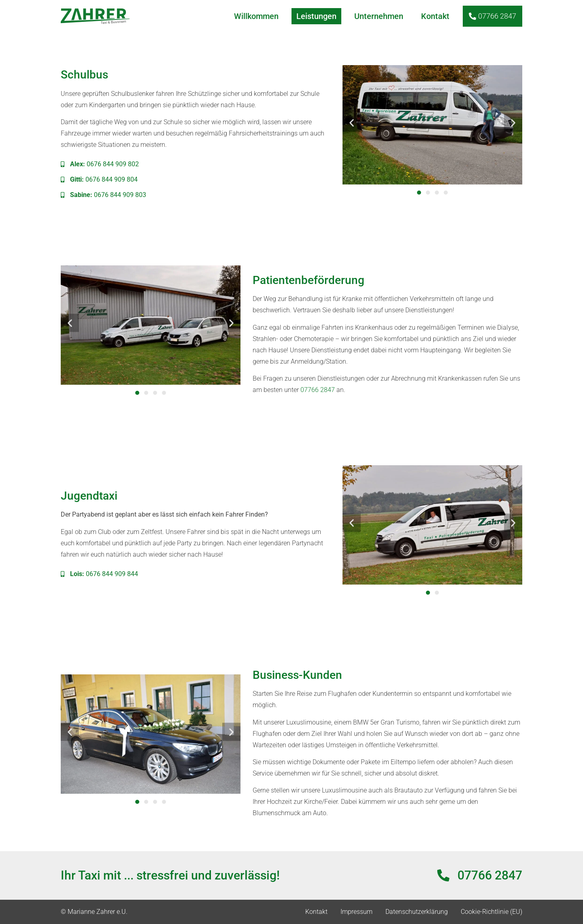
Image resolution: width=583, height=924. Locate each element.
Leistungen (316, 16)
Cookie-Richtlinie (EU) (492, 912)
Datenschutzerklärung (417, 912)
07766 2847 (318, 390)
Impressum (356, 912)
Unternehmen (379, 16)
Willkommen (256, 16)
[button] (352, 122)
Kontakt (435, 16)
